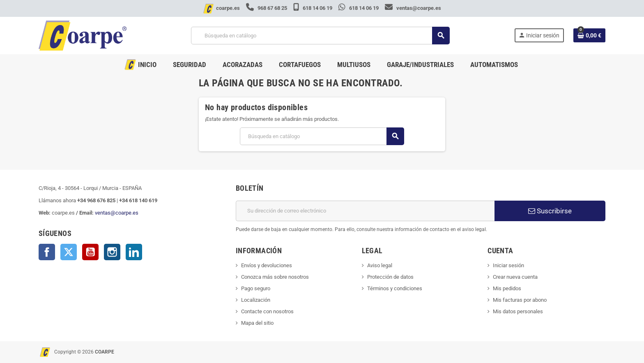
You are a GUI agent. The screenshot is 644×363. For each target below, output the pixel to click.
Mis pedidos (507, 288)
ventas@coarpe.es (413, 8)
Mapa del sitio (257, 323)
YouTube (90, 252)
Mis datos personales (518, 311)
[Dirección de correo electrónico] (365, 211)
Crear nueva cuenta (515, 277)
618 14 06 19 (313, 8)
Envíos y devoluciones (267, 265)
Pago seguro (256, 288)
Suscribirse (550, 211)
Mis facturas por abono (520, 300)
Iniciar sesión (508, 265)
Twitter (69, 252)
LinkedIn (134, 252)
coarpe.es (228, 8)
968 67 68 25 (267, 8)
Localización (256, 300)
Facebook (47, 252)
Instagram (112, 252)
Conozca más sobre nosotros (275, 277)
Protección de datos (390, 277)
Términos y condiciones (395, 288)
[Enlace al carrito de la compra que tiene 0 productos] (589, 35)
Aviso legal (380, 265)
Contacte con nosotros (267, 311)
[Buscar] (320, 36)
